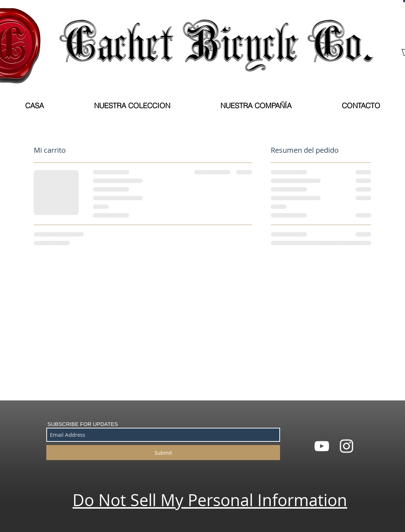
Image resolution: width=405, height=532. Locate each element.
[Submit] (163, 453)
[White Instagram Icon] (346, 446)
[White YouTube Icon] (322, 446)
